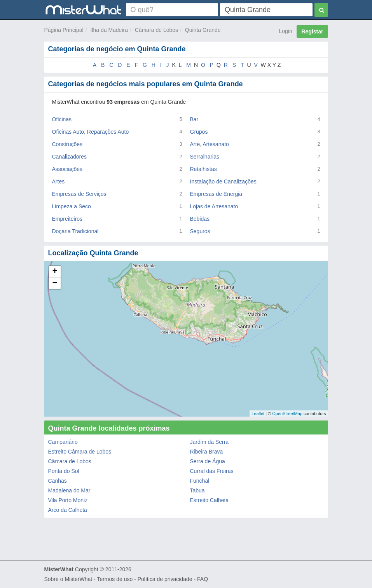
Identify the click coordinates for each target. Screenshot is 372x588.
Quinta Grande (203, 30)
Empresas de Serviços (79, 194)
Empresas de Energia (216, 194)
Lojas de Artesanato (214, 206)
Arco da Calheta (68, 510)
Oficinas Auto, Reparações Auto (91, 132)
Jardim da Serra (210, 442)
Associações (67, 169)
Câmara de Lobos (156, 30)
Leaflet (258, 414)
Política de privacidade (165, 579)
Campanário (63, 442)
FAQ (203, 579)
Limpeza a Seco (72, 206)
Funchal (200, 481)
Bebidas (200, 219)
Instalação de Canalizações (223, 181)
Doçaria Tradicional (75, 231)
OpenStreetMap (287, 414)
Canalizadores (70, 157)
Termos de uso (115, 579)
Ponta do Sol (64, 471)
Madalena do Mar (69, 490)
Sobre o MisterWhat (68, 579)
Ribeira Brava (207, 452)
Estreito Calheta (210, 500)
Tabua (197, 490)
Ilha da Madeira (109, 30)
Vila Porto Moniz (68, 500)
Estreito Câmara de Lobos (80, 452)
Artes (59, 181)
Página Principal (64, 30)
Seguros (200, 231)
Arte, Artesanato (210, 144)
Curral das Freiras (212, 471)
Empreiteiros (67, 219)
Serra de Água (208, 461)
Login (286, 31)
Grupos (199, 132)
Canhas (58, 481)
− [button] (55, 283)
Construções (67, 144)
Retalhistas (203, 169)
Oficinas (62, 119)
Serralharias (205, 157)
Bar (194, 119)
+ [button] (55, 272)
